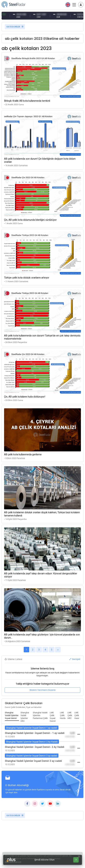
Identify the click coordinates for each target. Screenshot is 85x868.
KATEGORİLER (15, 27)
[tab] (12, 716)
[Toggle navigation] (81, 5)
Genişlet (75, 659)
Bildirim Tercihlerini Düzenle (43, 690)
